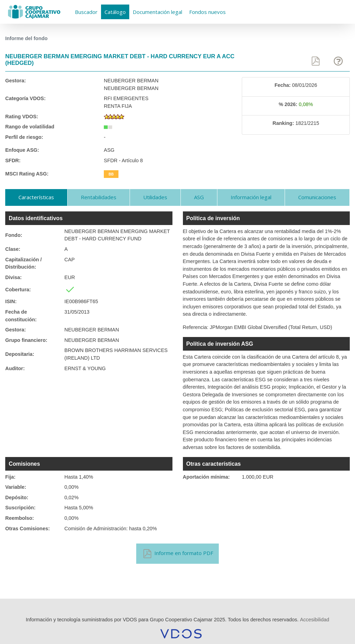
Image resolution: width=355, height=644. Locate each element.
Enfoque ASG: (22, 150)
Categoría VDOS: (25, 98)
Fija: (10, 477)
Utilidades (155, 197)
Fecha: (283, 85)
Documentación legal (157, 12)
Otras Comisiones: (28, 529)
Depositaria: (20, 354)
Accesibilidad (315, 620)
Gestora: (16, 81)
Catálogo (115, 12)
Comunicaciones (317, 197)
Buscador (86, 12)
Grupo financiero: (26, 340)
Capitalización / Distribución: (24, 263)
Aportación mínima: (206, 477)
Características (36, 197)
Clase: (13, 249)
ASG (199, 197)
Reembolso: (20, 518)
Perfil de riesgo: (24, 137)
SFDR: (13, 160)
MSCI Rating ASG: (27, 174)
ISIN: (11, 301)
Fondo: (14, 235)
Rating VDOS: (22, 117)
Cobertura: (18, 290)
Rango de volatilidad (30, 127)
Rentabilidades (99, 197)
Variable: (16, 487)
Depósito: (17, 497)
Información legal (251, 197)
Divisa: (13, 277)
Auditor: (15, 368)
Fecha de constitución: (21, 316)
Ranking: (283, 123)
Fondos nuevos (207, 12)
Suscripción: (20, 508)
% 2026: (288, 104)
